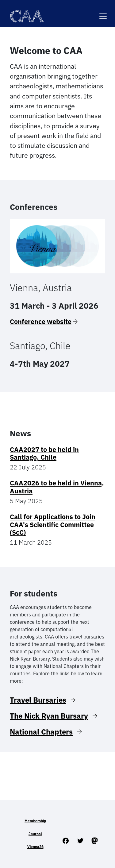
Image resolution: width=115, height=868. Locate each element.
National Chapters (41, 732)
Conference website (41, 322)
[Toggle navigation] (103, 12)
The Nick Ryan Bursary (49, 716)
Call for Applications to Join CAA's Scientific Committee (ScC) (53, 525)
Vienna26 (35, 847)
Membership (35, 821)
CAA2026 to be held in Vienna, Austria (57, 487)
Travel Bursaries (38, 700)
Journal (35, 834)
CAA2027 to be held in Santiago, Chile (44, 453)
